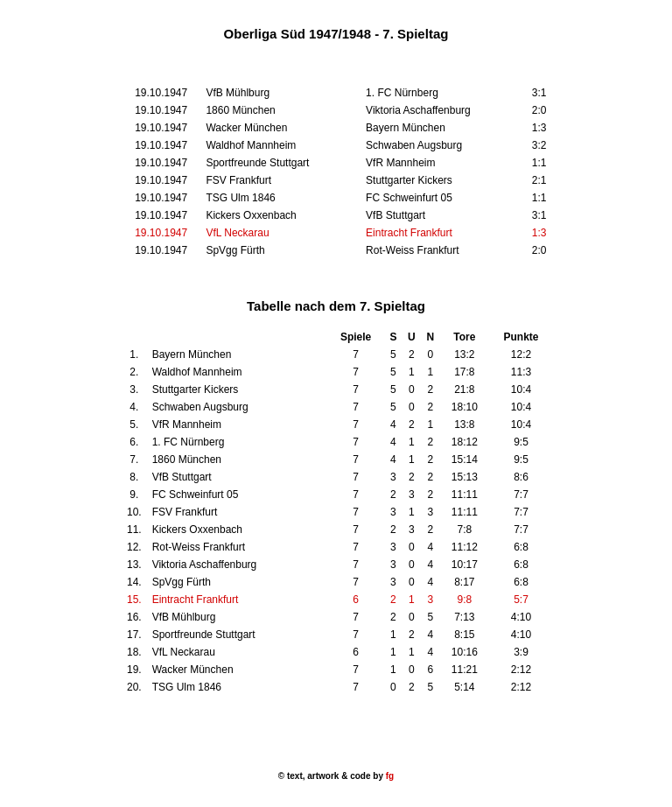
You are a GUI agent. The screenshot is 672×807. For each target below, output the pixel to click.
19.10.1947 (161, 233)
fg (388, 776)
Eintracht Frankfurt (409, 233)
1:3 (539, 233)
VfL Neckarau (237, 233)
